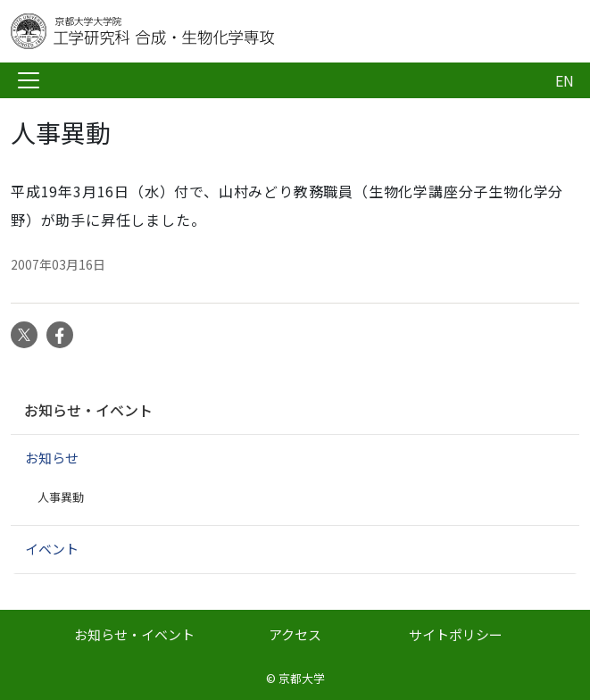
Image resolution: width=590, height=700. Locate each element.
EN (565, 80)
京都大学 (302, 678)
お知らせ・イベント (88, 410)
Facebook (60, 335)
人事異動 (61, 497)
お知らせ (52, 458)
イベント (52, 549)
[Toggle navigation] (29, 80)
